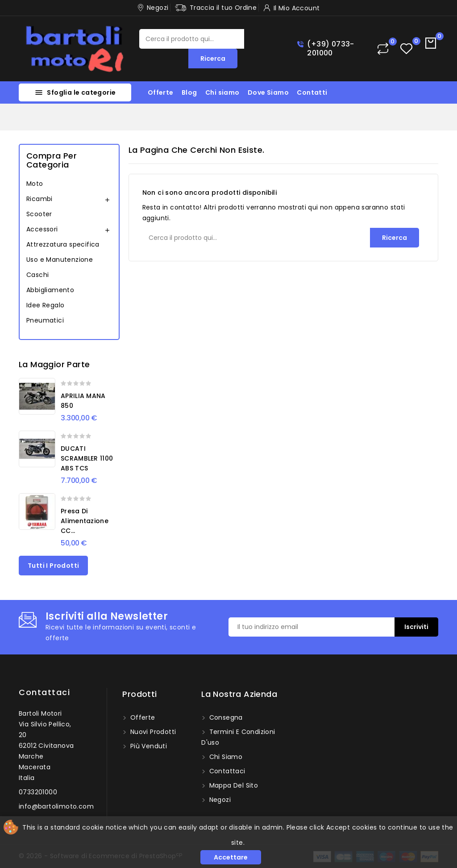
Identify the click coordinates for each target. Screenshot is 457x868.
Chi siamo (222, 92)
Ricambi (39, 199)
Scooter (39, 214)
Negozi (219, 800)
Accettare (231, 857)
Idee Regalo (45, 305)
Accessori (42, 229)
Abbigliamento (50, 290)
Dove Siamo (268, 92)
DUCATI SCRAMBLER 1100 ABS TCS (87, 458)
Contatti (312, 92)
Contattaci (44, 692)
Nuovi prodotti (152, 732)
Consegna (225, 717)
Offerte (161, 92)
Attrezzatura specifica (63, 244)
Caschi (37, 275)
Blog (189, 92)
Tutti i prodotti (53, 566)
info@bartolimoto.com (56, 806)
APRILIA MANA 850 (83, 401)
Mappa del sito (233, 785)
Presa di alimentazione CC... (85, 521)
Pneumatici (45, 320)
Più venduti (147, 746)
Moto (35, 184)
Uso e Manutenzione (60, 260)
